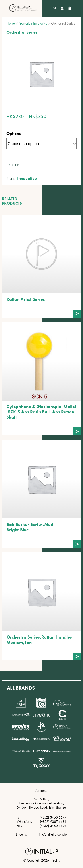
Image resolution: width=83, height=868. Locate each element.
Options (14, 133)
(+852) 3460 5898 (53, 826)
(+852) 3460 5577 (53, 817)
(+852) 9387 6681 (53, 822)
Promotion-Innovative (33, 23)
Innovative (27, 178)
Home (11, 23)
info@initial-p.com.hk (53, 834)
